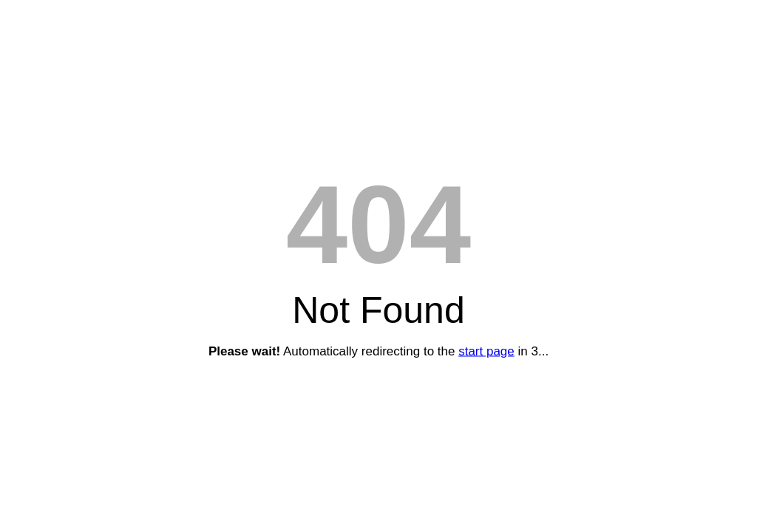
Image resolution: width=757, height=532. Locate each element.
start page (486, 351)
